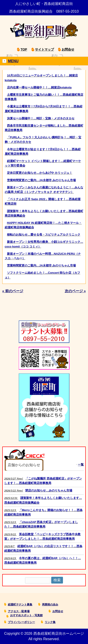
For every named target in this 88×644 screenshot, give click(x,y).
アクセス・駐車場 (19, 611)
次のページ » (75, 291)
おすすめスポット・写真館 (26, 615)
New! (43, 481)
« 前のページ (13, 291)
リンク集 (50, 622)
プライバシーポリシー (21, 622)
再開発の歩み (50, 605)
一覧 (81, 464)
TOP (24, 49)
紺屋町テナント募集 (20, 605)
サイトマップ (44, 49)
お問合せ (68, 49)
